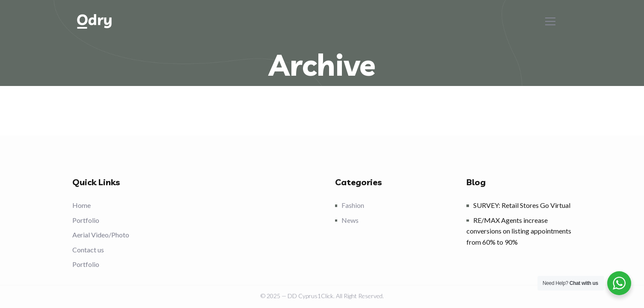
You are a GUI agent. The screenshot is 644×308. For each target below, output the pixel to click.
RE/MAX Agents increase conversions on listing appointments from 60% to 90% (519, 231)
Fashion (353, 205)
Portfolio (86, 220)
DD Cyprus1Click (310, 296)
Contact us (88, 250)
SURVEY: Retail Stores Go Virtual (522, 205)
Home (82, 205)
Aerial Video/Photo (101, 235)
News (350, 220)
